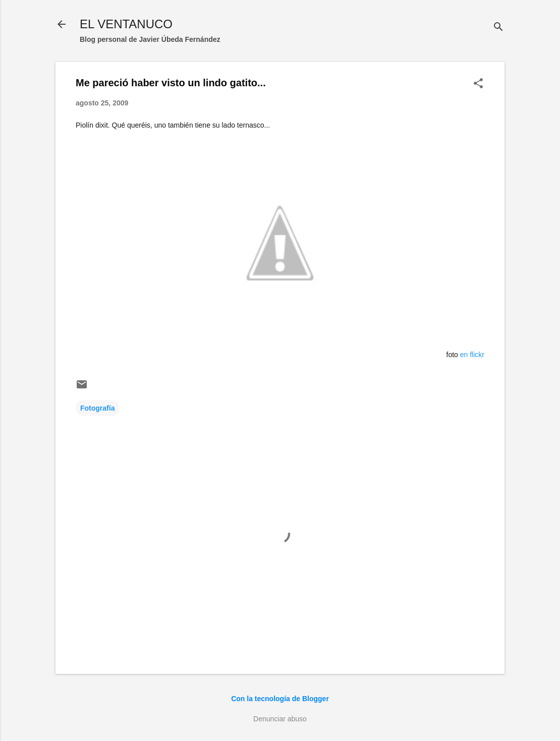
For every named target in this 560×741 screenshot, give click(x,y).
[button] (478, 84)
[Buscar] (498, 27)
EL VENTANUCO (126, 24)
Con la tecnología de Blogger (280, 699)
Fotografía (97, 408)
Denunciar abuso (280, 719)
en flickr (472, 355)
